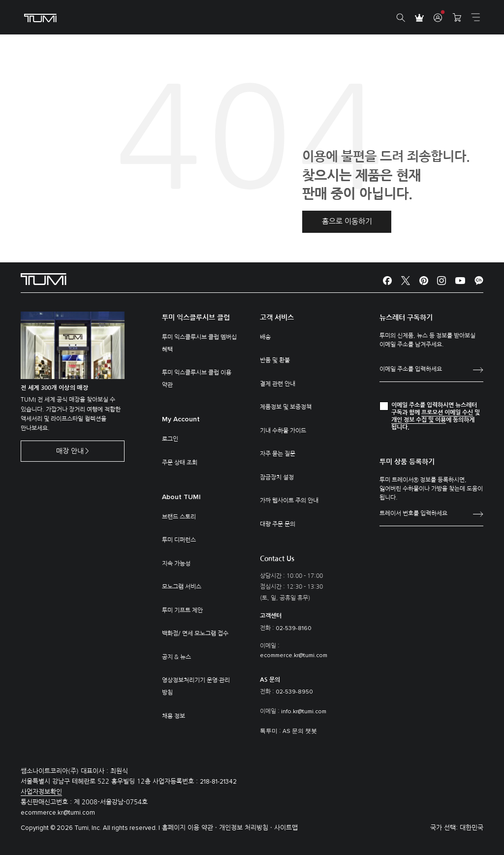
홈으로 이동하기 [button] (347, 221)
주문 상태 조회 (180, 463)
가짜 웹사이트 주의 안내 (289, 501)
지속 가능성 (176, 564)
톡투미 (269, 731)
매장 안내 (70, 451)
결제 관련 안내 (278, 384)
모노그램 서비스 (182, 587)
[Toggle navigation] (475, 17)
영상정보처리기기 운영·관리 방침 (196, 686)
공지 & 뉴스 (176, 657)
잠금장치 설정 (277, 477)
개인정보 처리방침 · (247, 828)
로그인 (170, 439)
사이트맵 (286, 828)
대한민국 (472, 828)
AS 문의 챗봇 (300, 731)
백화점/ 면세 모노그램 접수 (195, 633)
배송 (265, 337)
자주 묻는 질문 (278, 454)
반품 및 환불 (275, 360)
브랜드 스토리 (179, 517)
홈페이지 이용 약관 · (190, 828)
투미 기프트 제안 (182, 610)
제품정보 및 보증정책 (286, 407)
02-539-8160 (294, 629)
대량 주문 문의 (278, 524)
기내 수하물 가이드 (283, 431)
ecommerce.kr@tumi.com (294, 656)
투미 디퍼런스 (179, 540)
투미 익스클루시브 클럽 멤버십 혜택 (199, 343)
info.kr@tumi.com (304, 712)
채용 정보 (173, 716)
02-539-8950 (294, 692)
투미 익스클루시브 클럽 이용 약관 (197, 379)
